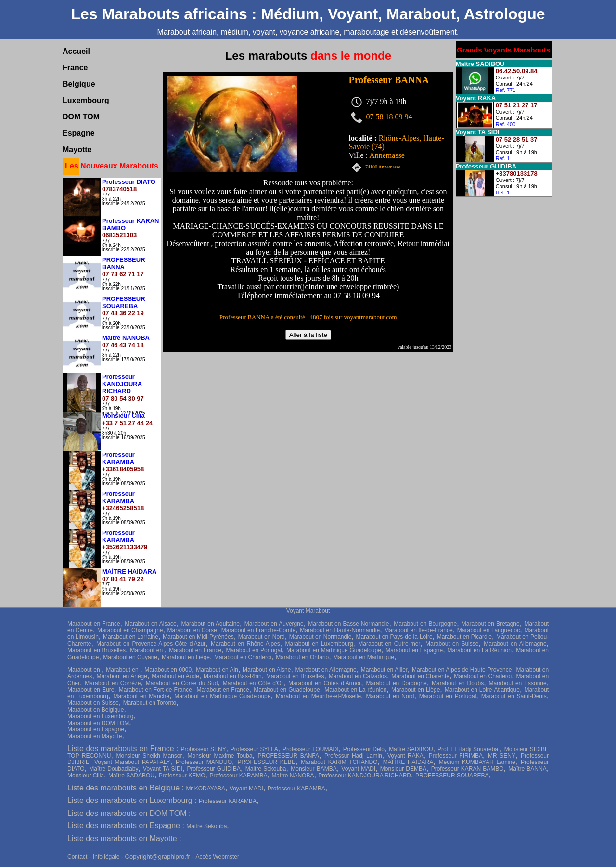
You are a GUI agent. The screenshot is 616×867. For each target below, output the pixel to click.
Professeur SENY (203, 749)
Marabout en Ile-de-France (418, 630)
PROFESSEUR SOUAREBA (452, 776)
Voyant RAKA (405, 756)
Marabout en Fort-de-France (155, 690)
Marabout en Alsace (151, 624)
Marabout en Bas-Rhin (233, 676)
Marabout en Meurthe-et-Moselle (318, 696)
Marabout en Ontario (302, 657)
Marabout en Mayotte (95, 736)
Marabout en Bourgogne (425, 624)
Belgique (79, 84)
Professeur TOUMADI (311, 749)
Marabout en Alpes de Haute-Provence (462, 670)
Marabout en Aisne (267, 670)
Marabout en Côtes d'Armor (325, 683)
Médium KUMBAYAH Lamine (477, 762)
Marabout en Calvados (358, 676)
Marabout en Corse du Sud (182, 683)
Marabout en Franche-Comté (258, 630)
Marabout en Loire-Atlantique (482, 690)
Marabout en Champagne (130, 630)
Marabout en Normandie (321, 637)
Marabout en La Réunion (479, 650)
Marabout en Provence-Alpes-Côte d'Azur (151, 644)
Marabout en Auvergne (274, 624)
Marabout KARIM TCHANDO (339, 762)
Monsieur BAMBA (314, 769)
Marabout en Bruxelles (96, 650)
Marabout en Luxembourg (319, 644)
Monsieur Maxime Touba (220, 756)
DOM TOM (81, 117)
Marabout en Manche (141, 696)
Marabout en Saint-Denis (514, 696)
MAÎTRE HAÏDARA (408, 762)
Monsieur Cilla (86, 776)
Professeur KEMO (182, 776)
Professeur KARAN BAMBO (468, 769)
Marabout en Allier (384, 670)
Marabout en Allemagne (515, 644)
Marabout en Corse (192, 630)
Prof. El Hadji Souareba (469, 749)
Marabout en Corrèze (113, 683)
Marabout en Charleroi (243, 657)
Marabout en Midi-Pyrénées (198, 637)
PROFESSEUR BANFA (289, 756)
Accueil (76, 51)
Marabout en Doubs (458, 683)
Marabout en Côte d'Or (253, 683)
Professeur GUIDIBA (214, 769)
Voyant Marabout (308, 611)
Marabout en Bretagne (491, 624)
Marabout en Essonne (517, 683)
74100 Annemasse (383, 167)
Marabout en (147, 650)
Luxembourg (86, 100)
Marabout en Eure (91, 690)
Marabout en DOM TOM (98, 723)
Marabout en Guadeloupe (287, 690)
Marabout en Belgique (96, 710)
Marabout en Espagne (414, 650)
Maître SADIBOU (411, 749)
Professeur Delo (364, 749)
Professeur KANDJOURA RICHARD (365, 776)
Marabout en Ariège (122, 676)
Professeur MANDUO (204, 762)
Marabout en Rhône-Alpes (245, 644)
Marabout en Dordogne (396, 683)
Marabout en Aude (175, 676)
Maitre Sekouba (266, 769)
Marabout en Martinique (364, 657)
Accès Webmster (217, 857)
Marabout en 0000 (168, 670)
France (75, 68)
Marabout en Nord (262, 637)
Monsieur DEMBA (403, 769)
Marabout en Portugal (254, 650)
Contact (77, 857)
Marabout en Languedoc (489, 630)
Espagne (79, 133)
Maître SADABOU (131, 776)
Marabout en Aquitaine (210, 624)
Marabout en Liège (186, 657)
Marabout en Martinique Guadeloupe (334, 650)
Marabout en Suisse (452, 644)
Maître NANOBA (293, 776)
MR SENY (502, 756)
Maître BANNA (527, 769)
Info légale (107, 857)
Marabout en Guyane (130, 657)
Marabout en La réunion (355, 690)
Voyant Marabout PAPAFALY (132, 762)
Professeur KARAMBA (238, 776)
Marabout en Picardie (464, 637)
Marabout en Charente (420, 676)
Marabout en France (94, 624)
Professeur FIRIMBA (456, 756)
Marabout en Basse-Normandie (348, 624)
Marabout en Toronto (150, 703)
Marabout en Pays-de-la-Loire (394, 637)
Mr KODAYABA (205, 789)
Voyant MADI (358, 769)
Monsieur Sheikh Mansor (149, 756)
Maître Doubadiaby (114, 769)
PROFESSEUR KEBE (266, 762)
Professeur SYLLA (254, 749)
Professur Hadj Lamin (353, 756)
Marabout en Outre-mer (389, 644)
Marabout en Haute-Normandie (340, 630)
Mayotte (77, 149)
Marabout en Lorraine (131, 637)
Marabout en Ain (217, 670)
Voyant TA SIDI (163, 769)
